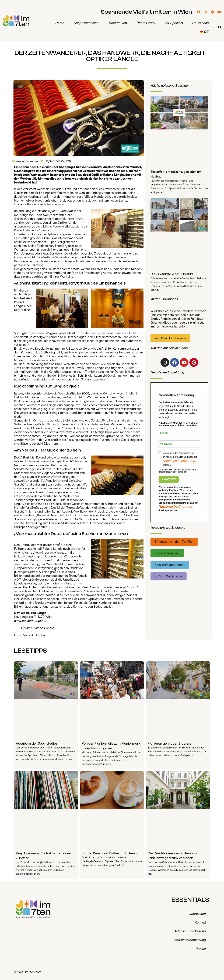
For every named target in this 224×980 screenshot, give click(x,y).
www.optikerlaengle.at (30, 621)
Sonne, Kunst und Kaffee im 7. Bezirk (109, 853)
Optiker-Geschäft (60, 211)
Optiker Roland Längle (38, 628)
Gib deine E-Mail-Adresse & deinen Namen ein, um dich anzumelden (179, 424)
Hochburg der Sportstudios (37, 743)
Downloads (201, 23)
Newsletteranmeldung (190, 940)
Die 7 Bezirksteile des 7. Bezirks (172, 274)
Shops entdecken (87, 23)
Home (60, 23)
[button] (220, 27)
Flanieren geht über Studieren (170, 743)
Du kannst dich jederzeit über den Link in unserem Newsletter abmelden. (178, 471)
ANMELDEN (169, 479)
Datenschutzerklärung (179, 461)
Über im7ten (118, 23)
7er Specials (174, 23)
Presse (201, 949)
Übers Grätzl (146, 23)
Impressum (198, 914)
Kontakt (200, 922)
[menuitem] (204, 32)
